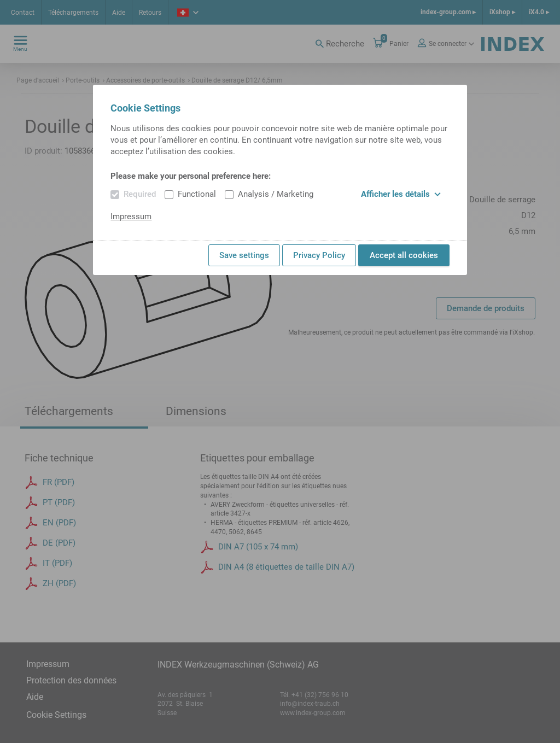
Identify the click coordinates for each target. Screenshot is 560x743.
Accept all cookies (404, 255)
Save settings (244, 255)
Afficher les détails (401, 194)
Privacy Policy (319, 255)
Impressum (131, 217)
